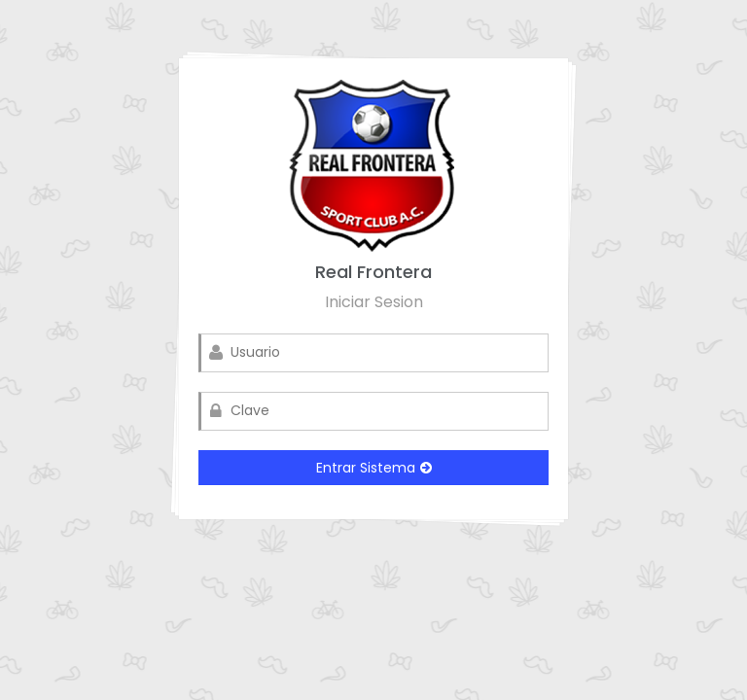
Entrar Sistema (374, 468)
